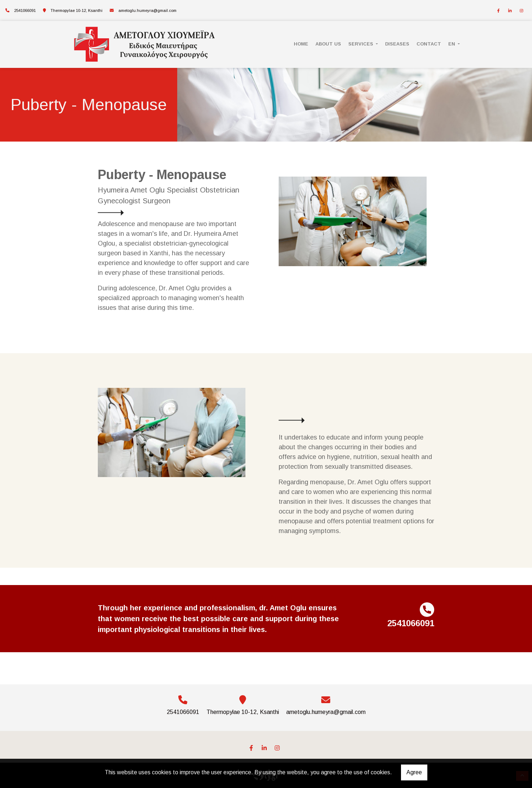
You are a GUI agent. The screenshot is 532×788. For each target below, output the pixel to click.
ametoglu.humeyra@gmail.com (147, 10)
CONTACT (429, 44)
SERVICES (361, 44)
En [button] (452, 44)
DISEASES (397, 44)
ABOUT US (328, 44)
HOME (301, 44)
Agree (414, 772)
